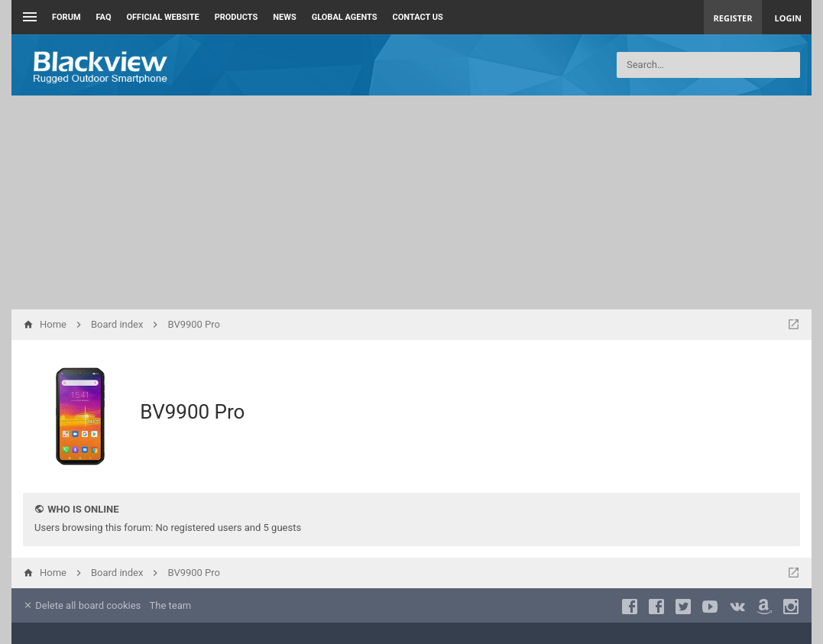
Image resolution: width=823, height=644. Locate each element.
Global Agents (345, 17)
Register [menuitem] (733, 18)
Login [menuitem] (788, 18)
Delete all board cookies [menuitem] (82, 605)
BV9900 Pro (192, 412)
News (284, 17)
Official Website (163, 17)
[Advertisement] (411, 202)
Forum (66, 17)
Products (237, 17)
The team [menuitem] (171, 605)
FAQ (104, 17)
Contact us (418, 17)
